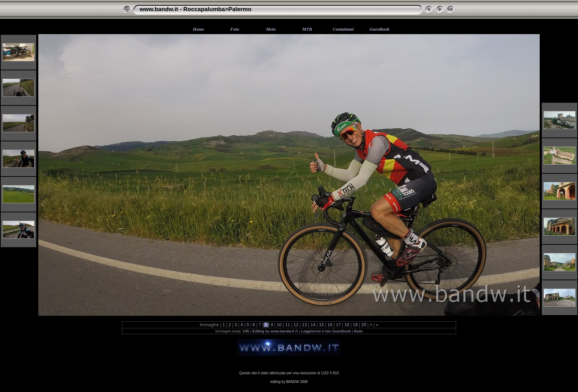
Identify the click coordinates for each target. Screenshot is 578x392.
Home (199, 29)
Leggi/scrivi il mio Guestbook (326, 331)
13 (304, 325)
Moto (271, 29)
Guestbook (379, 29)
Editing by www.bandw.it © (275, 331)
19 (355, 325)
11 (287, 325)
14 (313, 325)
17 (338, 325)
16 (330, 325)
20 (364, 325)
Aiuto (358, 331)
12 (296, 325)
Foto (235, 29)
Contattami (343, 29)
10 (279, 325)
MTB (307, 29)
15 (322, 325)
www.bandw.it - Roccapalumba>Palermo (196, 9)
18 (347, 325)
